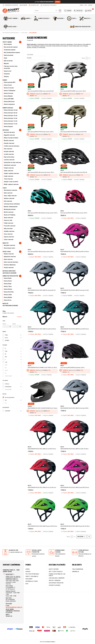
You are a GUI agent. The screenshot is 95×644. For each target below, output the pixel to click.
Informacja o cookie (32, 581)
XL (6, 373)
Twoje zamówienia (78, 569)
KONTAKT (90, 5)
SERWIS (82, 5)
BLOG (86, 5)
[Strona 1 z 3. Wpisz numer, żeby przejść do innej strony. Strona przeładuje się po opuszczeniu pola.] (87, 58)
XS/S (6, 370)
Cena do (14, 324)
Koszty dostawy (54, 569)
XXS (6, 365)
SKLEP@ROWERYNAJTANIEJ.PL (14, 608)
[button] (60, 11)
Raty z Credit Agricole (56, 572)
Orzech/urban (8, 389)
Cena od (4, 324)
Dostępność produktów (56, 583)
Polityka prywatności (32, 574)
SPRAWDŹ (58, 2)
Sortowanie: (30, 55)
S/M (6, 351)
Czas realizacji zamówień (57, 578)
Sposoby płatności (55, 586)
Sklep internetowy (47, 642)
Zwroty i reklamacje (32, 577)
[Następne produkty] (82, 537)
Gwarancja (75, 572)
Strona (83, 58)
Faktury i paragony (55, 581)
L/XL (6, 362)
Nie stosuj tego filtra (10, 397)
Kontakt (28, 572)
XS (6, 368)
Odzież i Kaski (24, 33)
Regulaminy (29, 579)
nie (6, 403)
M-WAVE (7, 340)
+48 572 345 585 (23, 5)
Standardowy (8, 387)
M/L (6, 357)
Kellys (7, 335)
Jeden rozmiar (9, 376)
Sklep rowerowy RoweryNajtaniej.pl (11, 33)
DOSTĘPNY (8, 411)
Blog (27, 584)
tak (6, 400)
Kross (7, 338)
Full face (7, 384)
